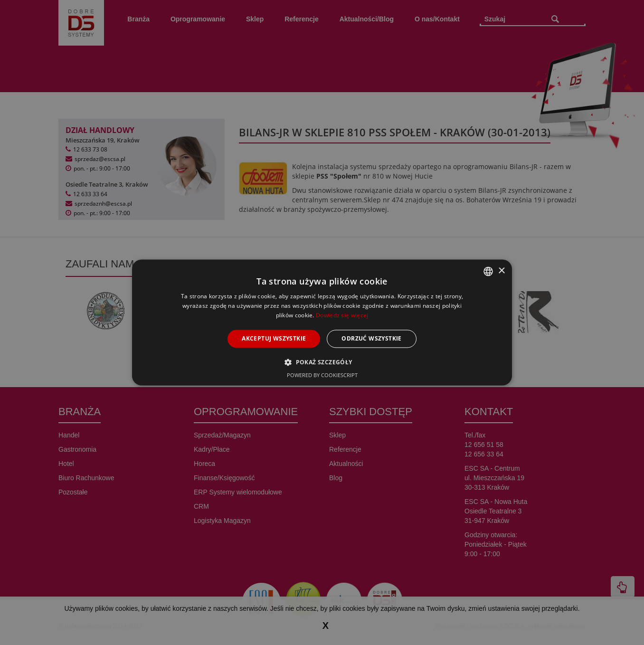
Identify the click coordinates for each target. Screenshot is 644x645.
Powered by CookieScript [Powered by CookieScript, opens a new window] (322, 375)
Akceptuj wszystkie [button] (274, 338)
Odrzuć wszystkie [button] (371, 338)
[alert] (322, 322)
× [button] (501, 271)
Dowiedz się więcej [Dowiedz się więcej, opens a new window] (342, 315)
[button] (322, 362)
